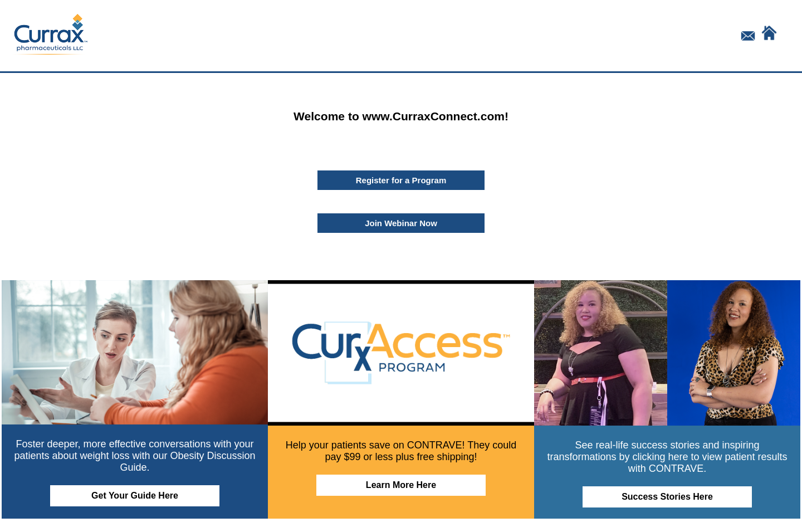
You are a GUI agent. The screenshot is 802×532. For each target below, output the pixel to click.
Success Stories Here (667, 497)
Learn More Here (401, 485)
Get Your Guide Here (135, 496)
